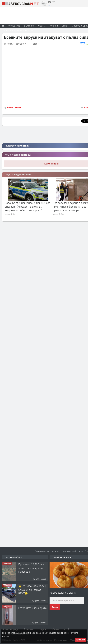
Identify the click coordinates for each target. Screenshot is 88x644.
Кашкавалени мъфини (63, 593)
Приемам (80, 640)
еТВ (66, 629)
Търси (55, 607)
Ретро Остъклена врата (32, 608)
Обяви (55, 629)
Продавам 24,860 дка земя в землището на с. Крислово (32, 568)
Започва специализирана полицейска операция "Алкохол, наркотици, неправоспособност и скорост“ (28, 206)
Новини (54, 26)
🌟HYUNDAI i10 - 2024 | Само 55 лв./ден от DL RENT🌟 (32, 590)
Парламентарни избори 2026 (17, 30)
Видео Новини (14, 108)
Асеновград (10, 629)
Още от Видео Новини (18, 174)
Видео (42, 629)
